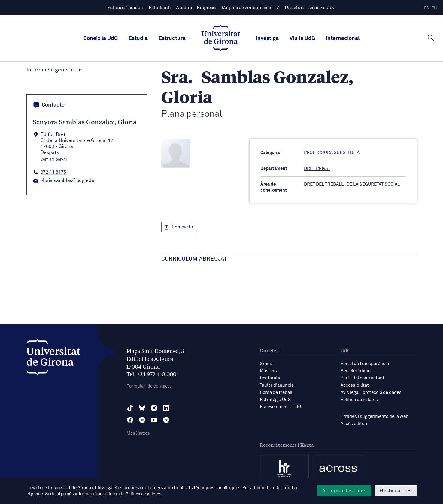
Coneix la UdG (101, 38)
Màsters (268, 371)
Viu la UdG (302, 38)
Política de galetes (359, 400)
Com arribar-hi (54, 160)
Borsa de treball (276, 392)
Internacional (343, 38)
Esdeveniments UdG (281, 407)
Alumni (184, 7)
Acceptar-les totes (344, 491)
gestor (37, 494)
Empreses (207, 7)
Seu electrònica (357, 371)
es (426, 8)
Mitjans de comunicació (247, 7)
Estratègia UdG (275, 400)
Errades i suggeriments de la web (375, 416)
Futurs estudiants (126, 7)
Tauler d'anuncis (277, 385)
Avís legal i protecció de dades (371, 392)
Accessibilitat (355, 385)
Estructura (172, 38)
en (434, 8)
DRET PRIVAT (317, 169)
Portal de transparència (365, 364)
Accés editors (355, 424)
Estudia (138, 38)
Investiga (267, 38)
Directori (294, 7)
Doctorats (270, 378)
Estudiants (160, 7)
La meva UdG (322, 7)
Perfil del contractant (363, 378)
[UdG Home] (221, 38)
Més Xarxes (138, 433)
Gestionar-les (396, 491)
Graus (266, 364)
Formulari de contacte (149, 386)
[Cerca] (431, 38)
